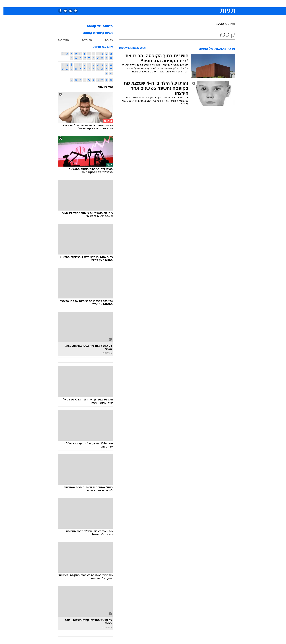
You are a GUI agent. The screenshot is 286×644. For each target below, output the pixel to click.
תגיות (228, 24)
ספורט (195, 4)
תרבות (183, 4)
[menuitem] (205, 4)
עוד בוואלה (102, 87)
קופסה (216, 24)
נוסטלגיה (84, 40)
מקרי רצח (60, 40)
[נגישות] (5, 4)
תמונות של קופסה (96, 27)
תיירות (128, 4)
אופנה (101, 4)
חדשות (208, 4)
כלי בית (105, 40)
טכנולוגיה (115, 4)
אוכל (152, 4)
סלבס (172, 4)
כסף (162, 4)
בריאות (141, 4)
